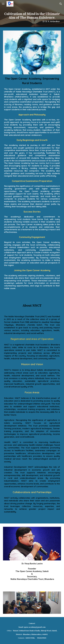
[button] (3, 4)
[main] (32, 17)
